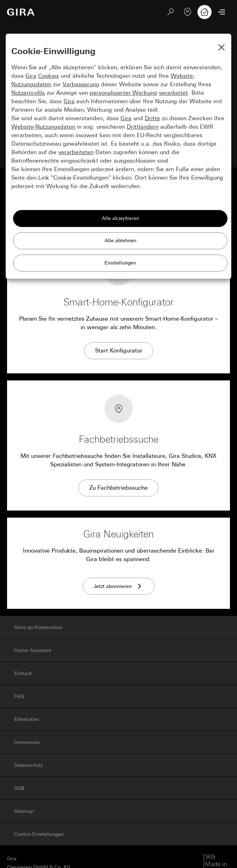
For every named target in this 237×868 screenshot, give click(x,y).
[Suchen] (171, 12)
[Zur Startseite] (21, 12)
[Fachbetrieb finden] (188, 12)
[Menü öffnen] (221, 12)
